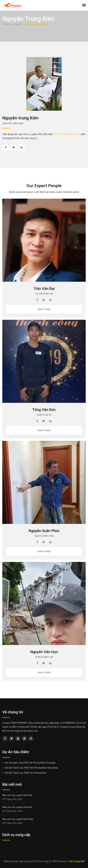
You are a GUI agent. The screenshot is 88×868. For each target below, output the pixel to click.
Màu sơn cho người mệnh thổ (17, 795)
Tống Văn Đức (44, 410)
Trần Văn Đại (44, 289)
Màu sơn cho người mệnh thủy (18, 819)
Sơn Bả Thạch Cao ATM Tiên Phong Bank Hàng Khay (31, 768)
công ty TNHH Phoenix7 (66, 134)
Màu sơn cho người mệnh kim (17, 807)
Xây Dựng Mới (77, 861)
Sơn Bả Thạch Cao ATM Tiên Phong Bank (25, 773)
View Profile (44, 309)
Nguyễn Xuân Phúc (44, 531)
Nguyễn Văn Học (44, 652)
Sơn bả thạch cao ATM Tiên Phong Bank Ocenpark (30, 763)
